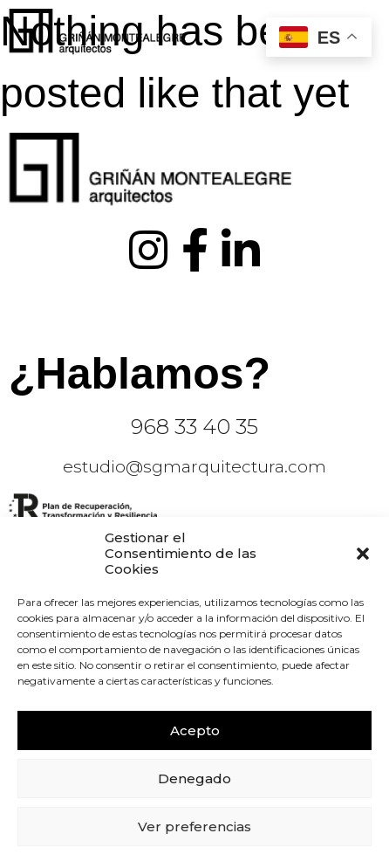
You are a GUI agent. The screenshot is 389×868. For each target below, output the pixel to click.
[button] (363, 554)
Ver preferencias (194, 827)
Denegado (194, 778)
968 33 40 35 (194, 427)
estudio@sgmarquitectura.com (194, 467)
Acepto (195, 730)
